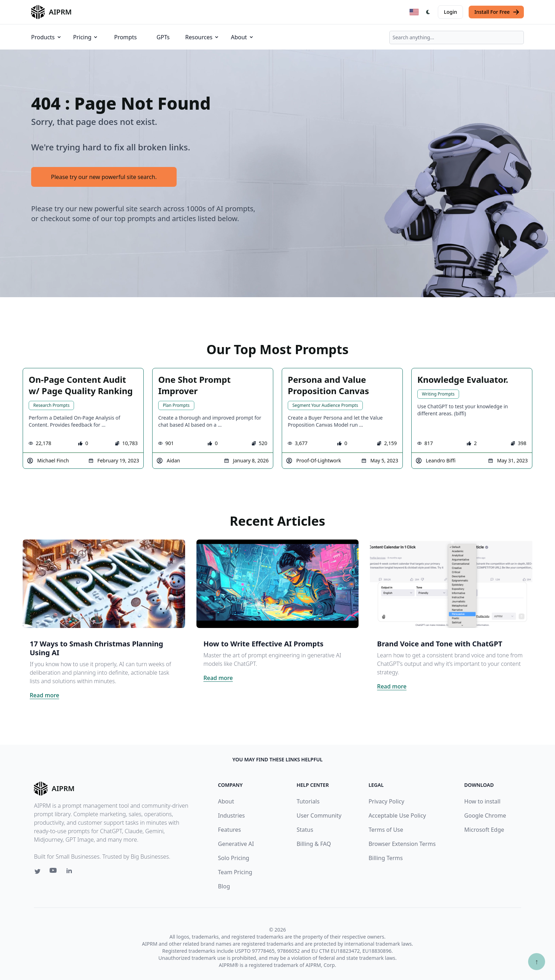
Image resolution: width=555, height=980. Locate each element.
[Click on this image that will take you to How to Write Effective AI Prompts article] (278, 584)
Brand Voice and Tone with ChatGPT (440, 644)
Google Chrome (485, 815)
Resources (202, 37)
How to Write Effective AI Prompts (264, 644)
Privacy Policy (386, 801)
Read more (44, 695)
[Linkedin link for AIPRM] (71, 872)
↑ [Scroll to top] (537, 961)
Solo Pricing (234, 858)
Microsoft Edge (484, 830)
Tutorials (308, 801)
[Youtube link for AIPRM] (54, 872)
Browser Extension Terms (402, 844)
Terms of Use (386, 830)
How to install (482, 801)
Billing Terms (386, 858)
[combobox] (457, 38)
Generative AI (236, 844)
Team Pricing (235, 872)
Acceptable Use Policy (397, 815)
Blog (224, 886)
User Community (319, 815)
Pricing (86, 37)
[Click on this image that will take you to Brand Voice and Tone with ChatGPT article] (451, 584)
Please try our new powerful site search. (104, 177)
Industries (231, 815)
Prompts (125, 37)
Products (47, 37)
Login (450, 12)
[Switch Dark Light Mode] (428, 12)
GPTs (163, 37)
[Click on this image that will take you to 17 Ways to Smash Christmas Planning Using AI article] (104, 584)
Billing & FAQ (314, 844)
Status (305, 830)
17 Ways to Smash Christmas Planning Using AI (96, 648)
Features (230, 830)
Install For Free (497, 12)
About (242, 37)
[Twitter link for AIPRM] (38, 871)
